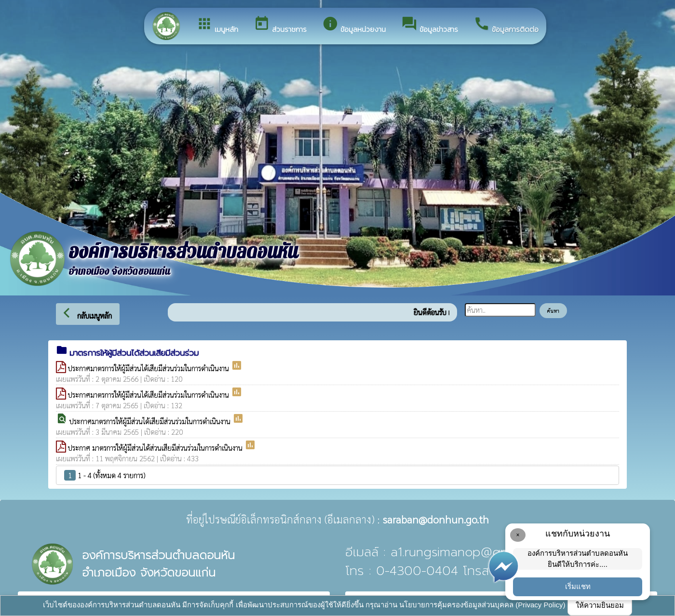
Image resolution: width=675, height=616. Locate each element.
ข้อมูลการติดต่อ (506, 25)
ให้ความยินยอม (600, 605)
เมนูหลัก (217, 25)
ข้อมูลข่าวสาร (430, 25)
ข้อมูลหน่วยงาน (354, 25)
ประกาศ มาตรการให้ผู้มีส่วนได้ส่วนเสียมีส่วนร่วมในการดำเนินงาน (156, 448)
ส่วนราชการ (280, 25)
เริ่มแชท (578, 586)
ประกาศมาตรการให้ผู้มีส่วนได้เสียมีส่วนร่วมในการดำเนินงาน (149, 368)
